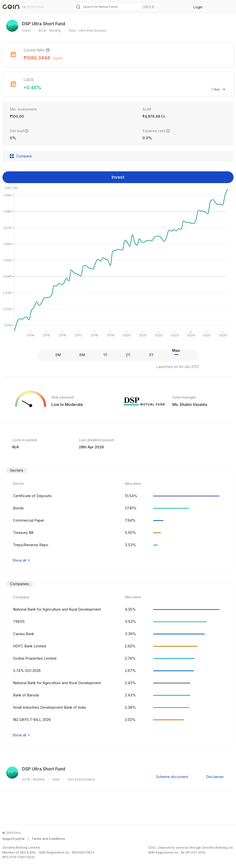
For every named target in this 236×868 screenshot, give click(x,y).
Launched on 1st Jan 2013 (177, 367)
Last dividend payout (96, 440)
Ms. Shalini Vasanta (190, 404)
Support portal (13, 839)
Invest (118, 177)
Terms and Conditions (48, 839)
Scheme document (172, 777)
